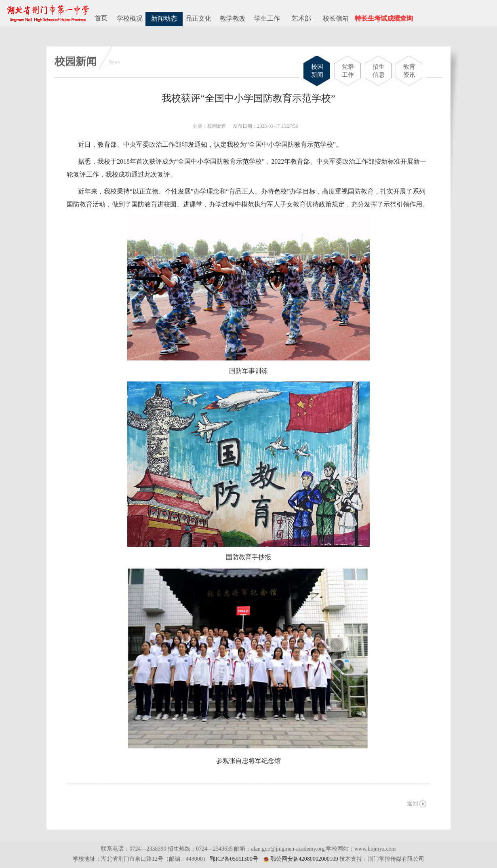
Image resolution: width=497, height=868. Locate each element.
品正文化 (198, 18)
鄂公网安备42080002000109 (304, 859)
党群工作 (348, 71)
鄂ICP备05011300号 (234, 859)
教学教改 (233, 18)
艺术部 (301, 18)
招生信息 (379, 71)
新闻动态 (164, 18)
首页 (101, 18)
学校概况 (130, 18)
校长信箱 (336, 18)
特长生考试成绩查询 (384, 18)
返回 (413, 804)
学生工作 (267, 18)
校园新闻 (317, 71)
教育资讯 (409, 71)
